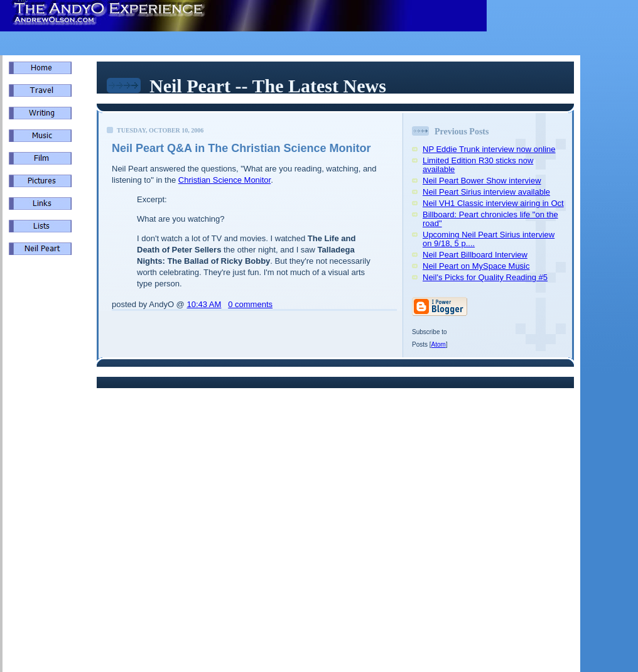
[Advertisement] (46, 477)
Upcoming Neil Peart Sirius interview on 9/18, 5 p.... (489, 239)
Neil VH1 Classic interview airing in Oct (493, 203)
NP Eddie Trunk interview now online (489, 149)
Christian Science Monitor (224, 180)
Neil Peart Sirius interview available (486, 192)
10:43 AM (204, 304)
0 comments (250, 304)
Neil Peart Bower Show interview (482, 181)
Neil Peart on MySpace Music (476, 266)
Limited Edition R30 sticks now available (478, 165)
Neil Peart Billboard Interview (475, 255)
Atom (439, 344)
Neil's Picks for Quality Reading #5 (485, 277)
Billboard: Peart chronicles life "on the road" (490, 219)
